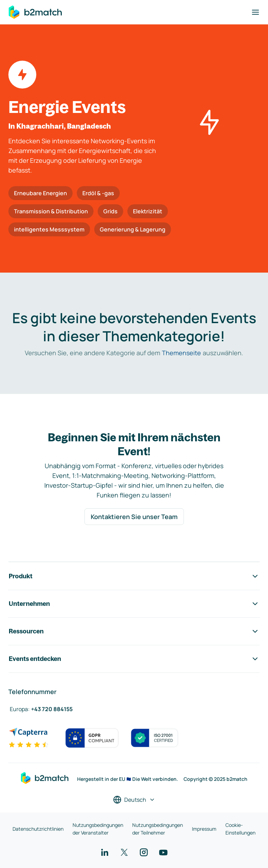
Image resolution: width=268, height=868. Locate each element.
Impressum (204, 829)
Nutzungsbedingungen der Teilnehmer (158, 829)
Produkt (134, 576)
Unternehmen (134, 604)
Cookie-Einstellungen (240, 829)
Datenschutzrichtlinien (38, 829)
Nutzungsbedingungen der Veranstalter (98, 829)
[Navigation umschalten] (255, 12)
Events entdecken (134, 659)
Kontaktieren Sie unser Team (134, 517)
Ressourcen (134, 631)
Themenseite (181, 353)
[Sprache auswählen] (134, 800)
